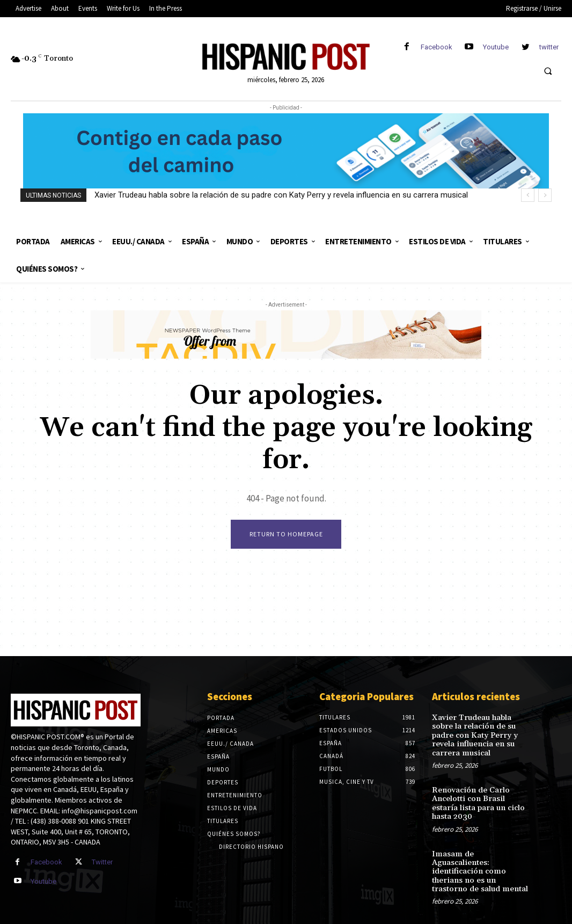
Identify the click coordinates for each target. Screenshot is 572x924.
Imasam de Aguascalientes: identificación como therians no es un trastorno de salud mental (480, 862)
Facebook (437, 47)
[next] (545, 195)
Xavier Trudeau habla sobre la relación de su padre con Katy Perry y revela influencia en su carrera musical (281, 195)
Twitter (102, 863)
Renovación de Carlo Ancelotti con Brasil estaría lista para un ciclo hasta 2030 (480, 800)
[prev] (528, 195)
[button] (548, 71)
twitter (549, 47)
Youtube (496, 47)
